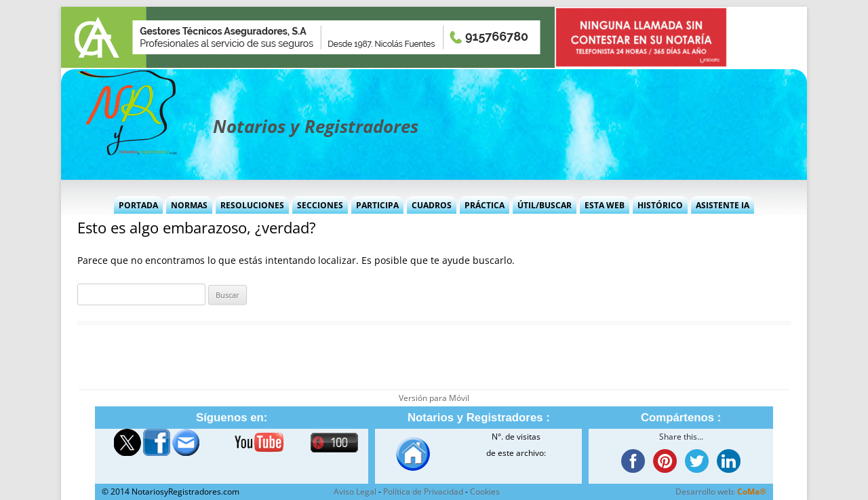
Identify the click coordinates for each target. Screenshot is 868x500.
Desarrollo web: (721, 492)
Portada (138, 205)
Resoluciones (252, 205)
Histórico (660, 205)
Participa (377, 205)
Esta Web (605, 205)
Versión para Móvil (434, 398)
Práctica (485, 205)
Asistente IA (723, 205)
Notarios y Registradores (316, 126)
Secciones (320, 205)
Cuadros (432, 205)
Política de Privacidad (423, 492)
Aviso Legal (355, 492)
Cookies (485, 492)
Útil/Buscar (545, 205)
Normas (189, 205)
